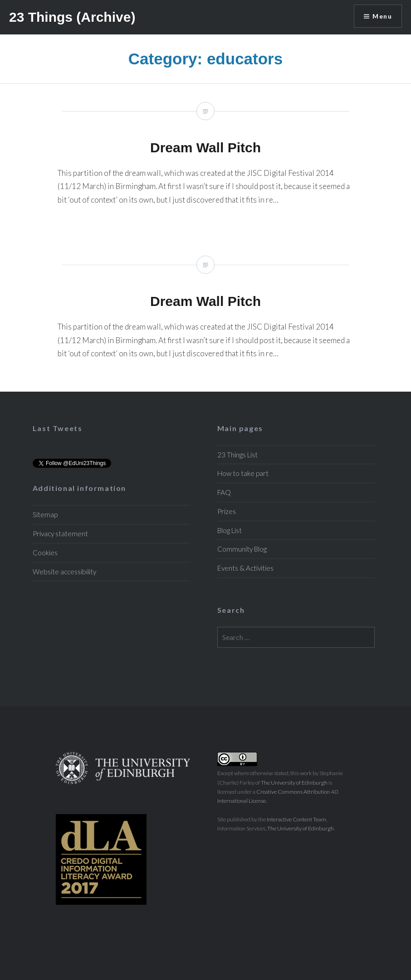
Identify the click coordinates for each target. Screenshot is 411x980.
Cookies (45, 553)
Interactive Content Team (296, 819)
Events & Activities (245, 568)
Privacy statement (60, 534)
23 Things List (237, 455)
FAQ (224, 492)
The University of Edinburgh (294, 783)
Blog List (230, 530)
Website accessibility (64, 572)
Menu (382, 16)
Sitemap (45, 514)
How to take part (243, 473)
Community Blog (242, 549)
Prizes (227, 511)
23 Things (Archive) (72, 17)
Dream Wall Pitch (205, 161)
